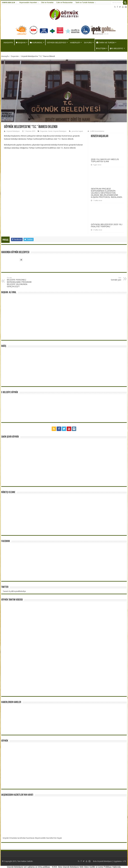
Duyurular (15, 56)
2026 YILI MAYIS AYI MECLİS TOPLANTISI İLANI (105, 160)
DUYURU (88, 43)
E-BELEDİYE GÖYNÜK (10, 392)
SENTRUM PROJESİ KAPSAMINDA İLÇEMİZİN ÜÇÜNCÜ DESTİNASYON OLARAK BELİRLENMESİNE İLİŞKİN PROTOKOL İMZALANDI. (107, 193)
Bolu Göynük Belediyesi (102, 861)
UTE (124, 861)
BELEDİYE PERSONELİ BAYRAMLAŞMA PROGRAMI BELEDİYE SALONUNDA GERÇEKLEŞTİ (21, 282)
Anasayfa (5, 56)
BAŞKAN (21, 43)
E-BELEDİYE (116, 48)
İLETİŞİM (101, 48)
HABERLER (75, 43)
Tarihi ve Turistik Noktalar (85, 3)
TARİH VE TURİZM (105, 43)
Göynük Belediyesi (13, 131)
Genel (50, 131)
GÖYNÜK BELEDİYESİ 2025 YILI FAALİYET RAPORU (107, 225)
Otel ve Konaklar (47, 3)
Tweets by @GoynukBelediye (14, 591)
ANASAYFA (8, 43)
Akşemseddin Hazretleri (28, 3)
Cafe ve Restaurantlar (65, 3)
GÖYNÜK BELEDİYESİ (56, 43)
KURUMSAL (36, 43)
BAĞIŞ (4, 346)
